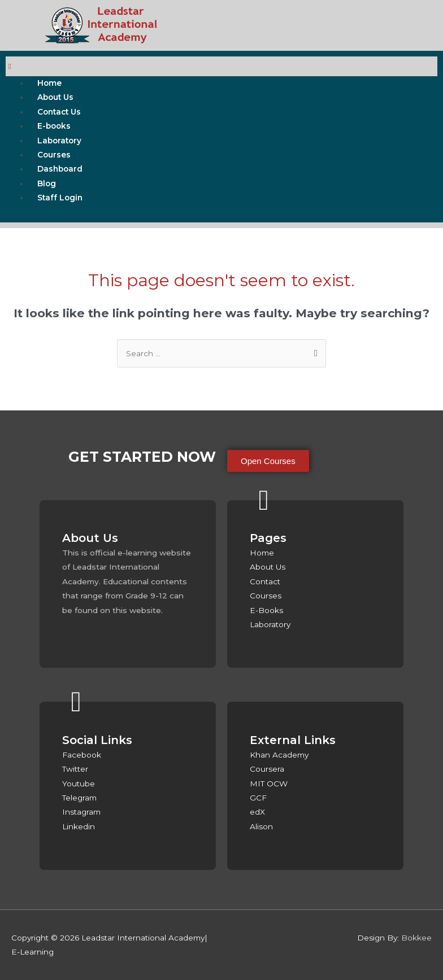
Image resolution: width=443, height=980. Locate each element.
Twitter (75, 769)
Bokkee (416, 938)
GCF (258, 798)
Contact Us (59, 112)
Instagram (81, 812)
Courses (54, 155)
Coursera (267, 769)
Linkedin (79, 826)
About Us (55, 97)
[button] (268, 461)
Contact (265, 581)
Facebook (82, 755)
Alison (261, 826)
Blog (47, 183)
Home (49, 83)
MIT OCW (269, 784)
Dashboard (60, 169)
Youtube (79, 784)
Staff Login (60, 198)
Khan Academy (279, 755)
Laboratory (59, 141)
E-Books (266, 610)
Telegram (79, 798)
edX (257, 812)
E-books (54, 126)
